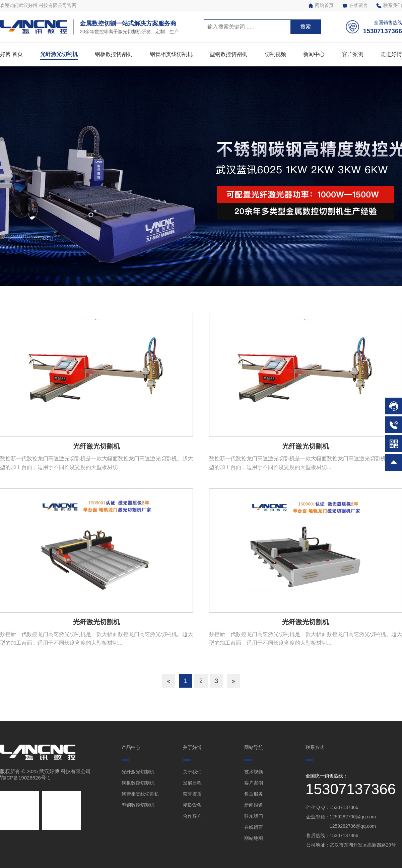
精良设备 (192, 805)
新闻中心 (314, 54)
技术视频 (254, 772)
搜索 (306, 27)
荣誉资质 (192, 794)
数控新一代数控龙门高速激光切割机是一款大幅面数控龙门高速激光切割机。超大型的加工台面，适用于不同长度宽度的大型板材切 (96, 463)
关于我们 (192, 772)
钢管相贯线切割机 (171, 54)
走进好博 (391, 54)
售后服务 (254, 794)
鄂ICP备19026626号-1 (25, 778)
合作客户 (192, 816)
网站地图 (254, 838)
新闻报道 (254, 805)
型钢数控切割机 (228, 54)
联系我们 (389, 6)
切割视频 (275, 54)
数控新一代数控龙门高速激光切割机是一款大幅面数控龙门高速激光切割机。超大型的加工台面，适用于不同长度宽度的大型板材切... (306, 463)
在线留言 (355, 6)
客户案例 (353, 54)
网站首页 (321, 6)
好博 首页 (11, 54)
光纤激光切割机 (59, 54)
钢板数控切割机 (114, 54)
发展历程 (192, 783)
